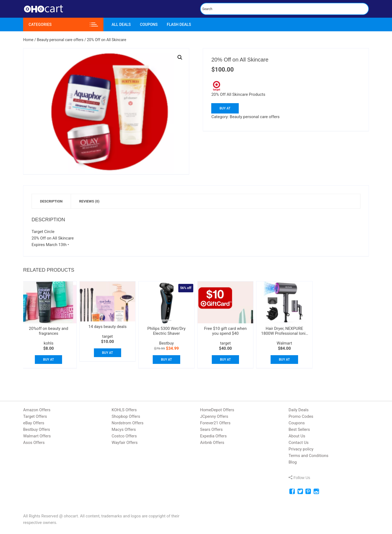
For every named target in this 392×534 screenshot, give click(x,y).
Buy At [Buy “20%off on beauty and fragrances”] (48, 360)
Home (28, 40)
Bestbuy (167, 343)
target (107, 336)
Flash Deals (179, 24)
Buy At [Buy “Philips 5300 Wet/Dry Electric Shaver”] (166, 360)
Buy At (225, 108)
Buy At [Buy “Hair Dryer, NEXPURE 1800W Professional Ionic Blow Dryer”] (284, 360)
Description (51, 201)
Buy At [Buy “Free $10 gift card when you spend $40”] (225, 360)
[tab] (51, 201)
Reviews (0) (89, 201)
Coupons (149, 24)
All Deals (121, 24)
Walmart (284, 343)
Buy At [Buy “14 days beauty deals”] (108, 353)
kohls (48, 343)
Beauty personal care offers (60, 40)
